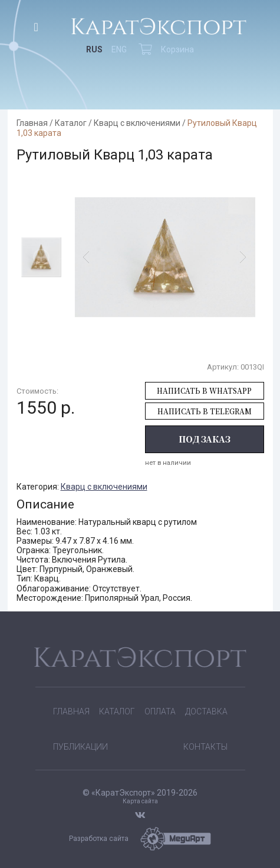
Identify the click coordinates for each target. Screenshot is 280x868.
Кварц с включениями (137, 123)
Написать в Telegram (205, 411)
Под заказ (205, 439)
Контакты (205, 747)
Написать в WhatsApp (204, 390)
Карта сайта (140, 801)
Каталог (71, 123)
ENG (119, 49)
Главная (32, 123)
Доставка (206, 711)
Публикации (80, 747)
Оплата (160, 711)
